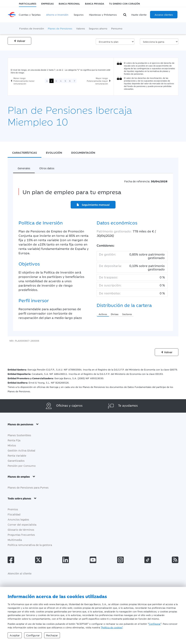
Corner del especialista (22, 524)
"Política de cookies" (112, 627)
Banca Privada (95, 3)
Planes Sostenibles (19, 435)
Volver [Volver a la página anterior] (19, 41)
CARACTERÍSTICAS (25, 152)
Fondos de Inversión (32, 28)
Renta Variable (17, 455)
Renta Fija (14, 440)
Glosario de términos (21, 529)
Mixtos (12, 445)
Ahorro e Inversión (57, 15)
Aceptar (15, 635)
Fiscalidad (14, 514)
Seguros (79, 15)
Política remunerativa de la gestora (30, 545)
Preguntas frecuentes (21, 535)
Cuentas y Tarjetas (30, 15)
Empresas (47, 3)
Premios (13, 509)
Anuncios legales (18, 519)
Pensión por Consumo (22, 466)
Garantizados (16, 460)
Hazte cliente (139, 15)
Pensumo (117, 28)
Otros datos (47, 168)
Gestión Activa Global (21, 450)
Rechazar (52, 635)
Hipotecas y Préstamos (103, 15)
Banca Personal (69, 3)
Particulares (28, 3)
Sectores (127, 314)
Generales (24, 168)
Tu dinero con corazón (124, 3)
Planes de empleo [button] (21, 476)
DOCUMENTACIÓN (83, 152)
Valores (81, 28)
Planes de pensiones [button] (23, 424)
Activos (103, 314)
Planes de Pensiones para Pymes (28, 487)
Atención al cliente (20, 573)
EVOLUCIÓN (54, 152)
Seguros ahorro (98, 28)
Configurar (155, 624)
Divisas (115, 314)
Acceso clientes (164, 15)
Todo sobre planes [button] (22, 498)
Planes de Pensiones (60, 28)
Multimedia (15, 540)
